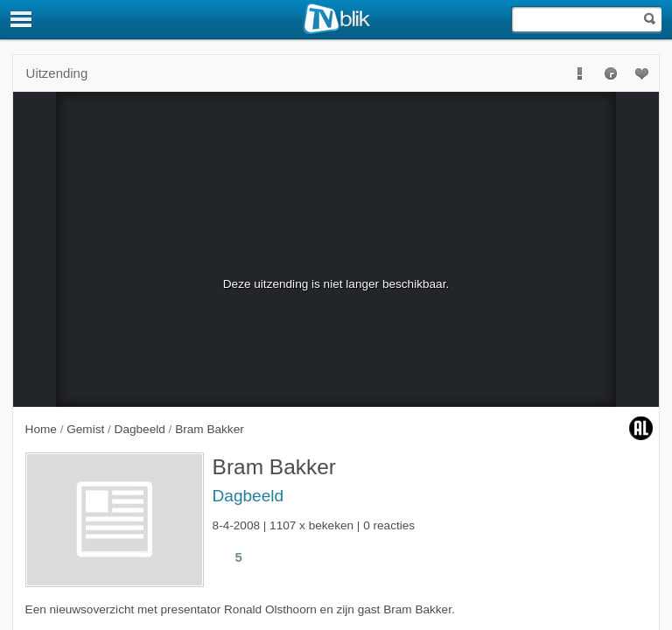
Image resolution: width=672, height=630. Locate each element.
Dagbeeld (248, 496)
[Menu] (22, 19)
